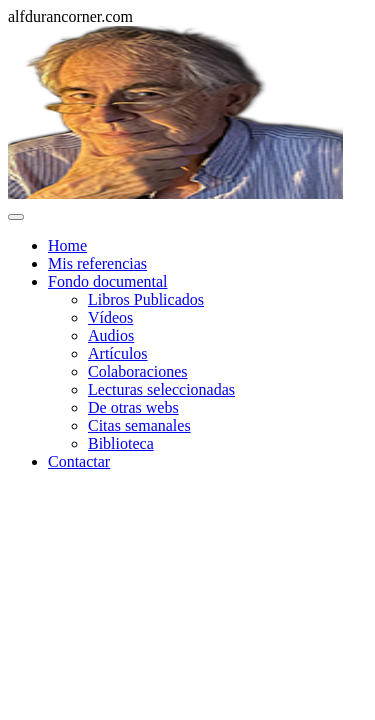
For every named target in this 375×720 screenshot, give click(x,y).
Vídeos (110, 317)
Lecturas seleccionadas (161, 389)
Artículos (118, 353)
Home (67, 245)
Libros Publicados (146, 299)
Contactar (79, 461)
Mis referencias (97, 263)
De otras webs (133, 407)
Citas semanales (139, 425)
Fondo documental (108, 281)
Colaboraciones (138, 371)
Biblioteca (121, 443)
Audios (111, 335)
